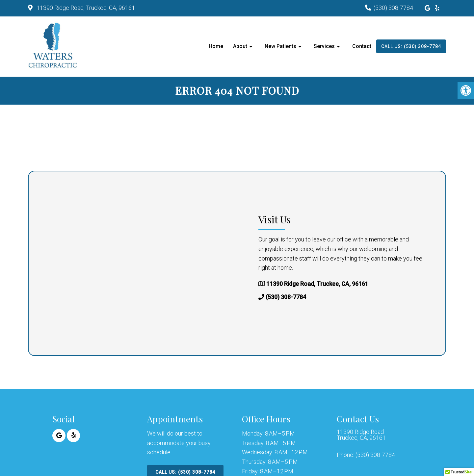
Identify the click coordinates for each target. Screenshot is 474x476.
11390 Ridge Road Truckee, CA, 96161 (361, 435)
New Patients (280, 46)
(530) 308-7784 (393, 8)
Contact (362, 46)
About (240, 46)
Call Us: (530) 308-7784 (411, 46)
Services (324, 46)
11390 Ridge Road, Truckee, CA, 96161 (85, 8)
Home (216, 46)
